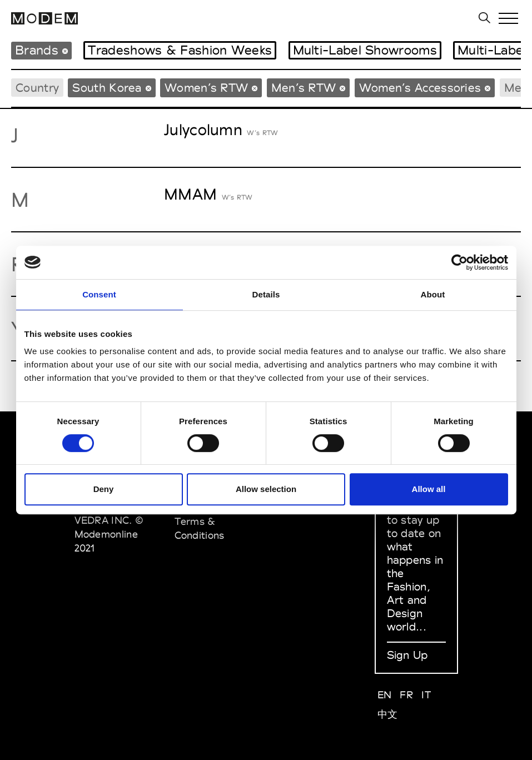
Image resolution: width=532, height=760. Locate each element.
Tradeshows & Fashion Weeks (180, 50)
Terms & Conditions (200, 528)
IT (426, 695)
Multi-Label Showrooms (365, 50)
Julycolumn (203, 130)
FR (406, 695)
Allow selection (266, 489)
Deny (104, 489)
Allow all (429, 489)
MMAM (190, 194)
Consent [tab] (99, 294)
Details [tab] (266, 294)
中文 (388, 714)
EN (385, 695)
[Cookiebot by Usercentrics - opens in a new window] (459, 262)
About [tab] (433, 294)
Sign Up (407, 655)
